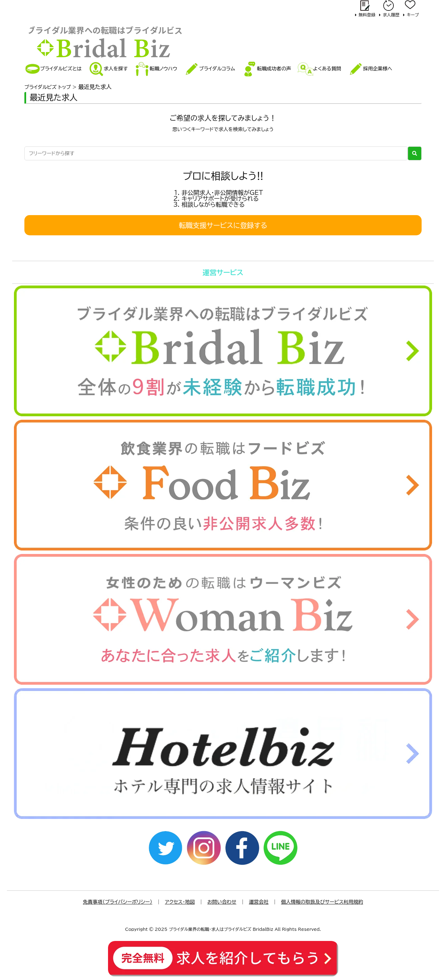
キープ (413, 15)
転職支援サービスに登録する (223, 225)
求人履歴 (391, 15)
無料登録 (367, 15)
